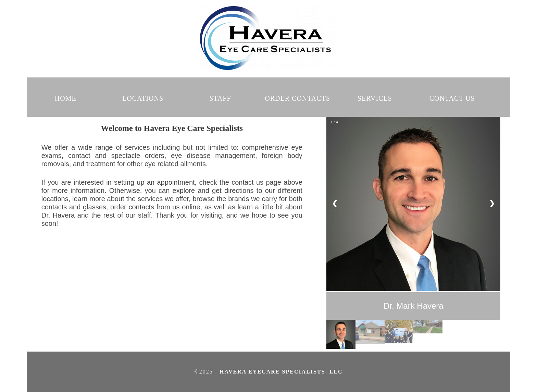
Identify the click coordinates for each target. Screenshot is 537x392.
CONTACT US (452, 98)
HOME (66, 98)
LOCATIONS (143, 98)
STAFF (220, 98)
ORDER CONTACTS (297, 98)
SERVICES (375, 98)
